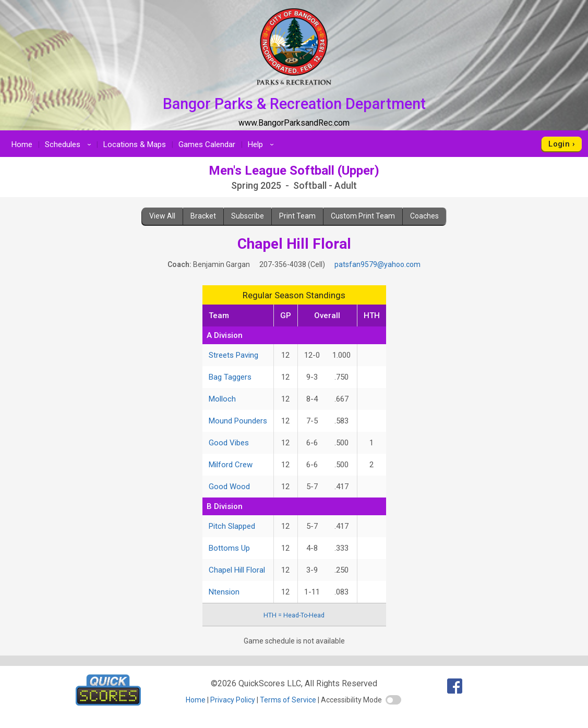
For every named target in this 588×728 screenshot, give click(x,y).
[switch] (393, 700)
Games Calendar (207, 144)
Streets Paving (233, 355)
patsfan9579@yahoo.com (377, 264)
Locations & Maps (135, 144)
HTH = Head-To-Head (294, 615)
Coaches (424, 216)
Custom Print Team (363, 216)
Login (559, 144)
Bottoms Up (229, 548)
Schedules (70, 144)
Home (22, 144)
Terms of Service (288, 700)
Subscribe (248, 216)
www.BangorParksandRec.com (294, 123)
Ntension (224, 592)
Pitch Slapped (232, 526)
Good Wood (229, 487)
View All (162, 216)
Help (262, 144)
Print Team (297, 216)
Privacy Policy (233, 700)
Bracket (203, 216)
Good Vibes (229, 443)
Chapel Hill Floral (237, 570)
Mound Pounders (238, 421)
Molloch (222, 399)
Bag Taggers (230, 377)
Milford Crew (231, 465)
